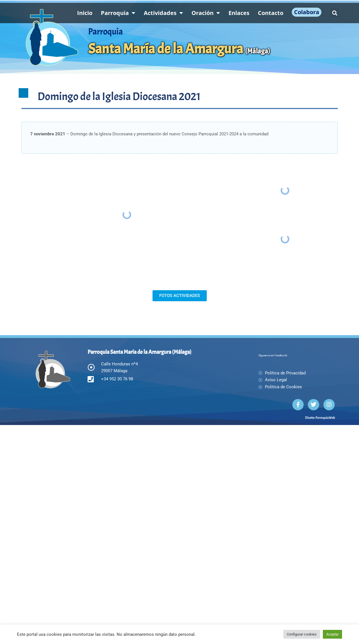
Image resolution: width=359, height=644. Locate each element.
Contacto (271, 13)
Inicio (85, 13)
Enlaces (239, 13)
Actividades (163, 13)
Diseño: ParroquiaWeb (320, 491)
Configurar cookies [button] (302, 634)
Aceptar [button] (332, 634)
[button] (335, 13)
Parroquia (118, 13)
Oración (206, 13)
